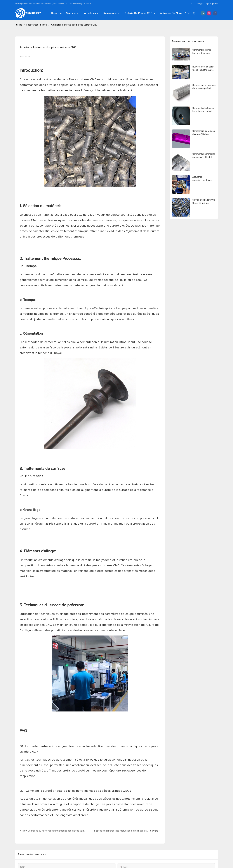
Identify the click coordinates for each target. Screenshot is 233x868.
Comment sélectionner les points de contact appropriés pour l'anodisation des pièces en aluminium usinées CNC (204, 110)
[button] (186, 13)
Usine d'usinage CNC (122, 85)
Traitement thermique (43, 259)
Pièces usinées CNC (83, 79)
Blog (45, 25)
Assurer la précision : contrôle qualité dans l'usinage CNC (203, 179)
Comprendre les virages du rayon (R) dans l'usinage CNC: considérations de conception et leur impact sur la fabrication (204, 133)
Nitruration (34, 476)
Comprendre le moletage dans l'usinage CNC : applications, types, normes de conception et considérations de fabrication (204, 87)
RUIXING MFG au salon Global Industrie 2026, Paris (203, 69)
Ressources (32, 25)
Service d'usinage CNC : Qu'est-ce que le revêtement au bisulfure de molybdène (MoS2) (204, 202)
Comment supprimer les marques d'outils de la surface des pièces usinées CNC (204, 156)
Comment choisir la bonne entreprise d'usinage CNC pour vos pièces (204, 52)
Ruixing (19, 25)
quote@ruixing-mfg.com (204, 3)
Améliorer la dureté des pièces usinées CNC (74, 25)
